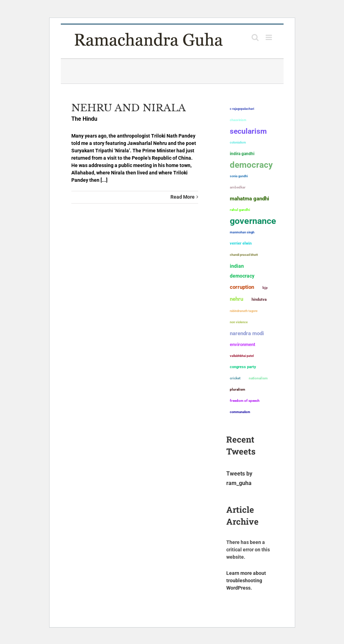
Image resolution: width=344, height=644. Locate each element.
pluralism (238, 389)
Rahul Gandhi (240, 210)
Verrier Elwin (241, 243)
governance (253, 221)
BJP (265, 288)
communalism (240, 412)
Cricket (235, 378)
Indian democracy (242, 271)
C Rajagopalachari (242, 109)
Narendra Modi (247, 333)
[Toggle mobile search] (255, 37)
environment (242, 344)
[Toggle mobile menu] (269, 37)
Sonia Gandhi (239, 176)
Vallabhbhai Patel (242, 356)
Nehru (236, 299)
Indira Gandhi (242, 154)
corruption (242, 287)
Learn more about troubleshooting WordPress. (246, 580)
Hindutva (259, 300)
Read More (183, 197)
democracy (251, 165)
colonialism (238, 142)
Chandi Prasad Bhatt (244, 255)
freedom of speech (245, 401)
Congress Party (243, 367)
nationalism (258, 378)
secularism (248, 131)
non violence (239, 322)
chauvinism (238, 120)
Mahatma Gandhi (249, 199)
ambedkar (238, 187)
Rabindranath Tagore (244, 311)
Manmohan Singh (242, 232)
